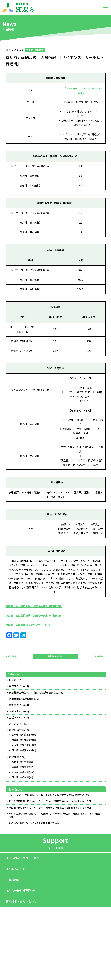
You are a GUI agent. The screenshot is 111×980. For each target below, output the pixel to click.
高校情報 (14, 757)
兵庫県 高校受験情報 (22, 740)
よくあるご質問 (16, 869)
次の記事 (99, 656)
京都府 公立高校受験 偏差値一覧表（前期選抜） (34, 606)
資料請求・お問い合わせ (21, 901)
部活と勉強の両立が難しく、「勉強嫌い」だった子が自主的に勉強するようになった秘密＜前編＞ (56, 815)
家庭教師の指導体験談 (21, 699)
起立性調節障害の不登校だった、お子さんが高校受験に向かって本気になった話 (50, 801)
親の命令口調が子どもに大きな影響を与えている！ (35, 823)
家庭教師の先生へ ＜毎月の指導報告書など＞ (35, 693)
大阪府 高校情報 (20, 772)
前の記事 (12, 656)
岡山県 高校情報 (20, 777)
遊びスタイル (16, 724)
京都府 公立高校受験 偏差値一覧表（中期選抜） (34, 615)
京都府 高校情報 (20, 762)
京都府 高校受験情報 (22, 734)
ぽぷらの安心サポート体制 (23, 858)
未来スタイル (16, 711)
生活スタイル (16, 718)
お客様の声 (13, 880)
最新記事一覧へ (56, 656)
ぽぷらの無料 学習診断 (20, 891)
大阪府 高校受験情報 (22, 745)
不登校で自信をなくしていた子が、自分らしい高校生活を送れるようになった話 (50, 808)
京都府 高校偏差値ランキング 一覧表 (28, 625)
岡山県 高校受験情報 (22, 750)
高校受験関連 (16, 730)
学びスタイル (16, 686)
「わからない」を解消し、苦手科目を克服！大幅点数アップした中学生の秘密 (49, 795)
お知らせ (14, 680)
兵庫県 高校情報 (20, 767)
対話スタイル (16, 705)
